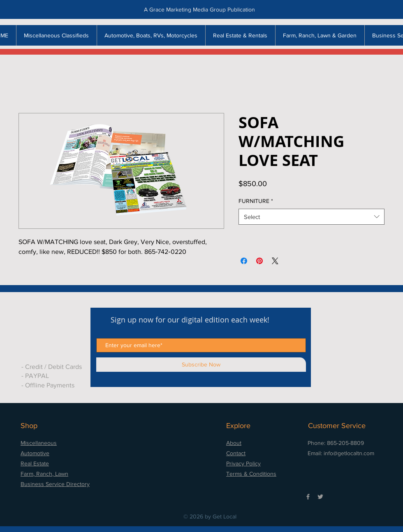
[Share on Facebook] (244, 261)
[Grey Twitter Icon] (320, 497)
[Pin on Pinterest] (259, 261)
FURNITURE (256, 201)
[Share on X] (275, 261)
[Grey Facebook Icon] (308, 497)
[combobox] (312, 217)
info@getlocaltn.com (349, 453)
